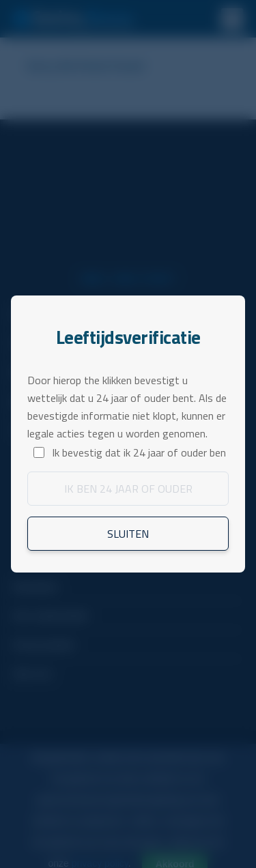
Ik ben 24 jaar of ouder (128, 489)
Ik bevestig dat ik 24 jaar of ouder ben (139, 452)
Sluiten (128, 534)
